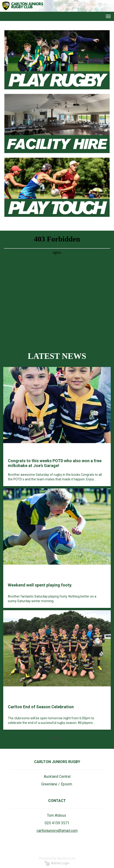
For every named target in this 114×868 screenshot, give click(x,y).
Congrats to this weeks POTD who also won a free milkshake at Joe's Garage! (55, 463)
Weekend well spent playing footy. (40, 585)
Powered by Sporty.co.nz (57, 858)
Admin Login (57, 863)
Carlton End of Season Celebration (41, 707)
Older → (57, 738)
